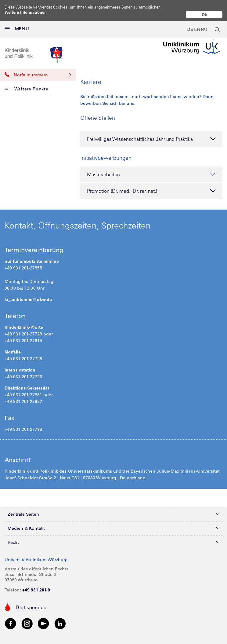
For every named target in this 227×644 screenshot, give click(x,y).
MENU (17, 24)
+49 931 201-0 (36, 585)
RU (204, 24)
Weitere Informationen (26, 12)
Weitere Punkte (27, 84)
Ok (204, 15)
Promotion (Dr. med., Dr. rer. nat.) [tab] (151, 186)
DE (190, 24)
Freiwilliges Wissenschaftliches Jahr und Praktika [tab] (151, 134)
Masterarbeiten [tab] (151, 170)
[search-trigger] (218, 24)
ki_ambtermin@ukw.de (28, 295)
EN (197, 24)
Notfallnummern (38, 70)
